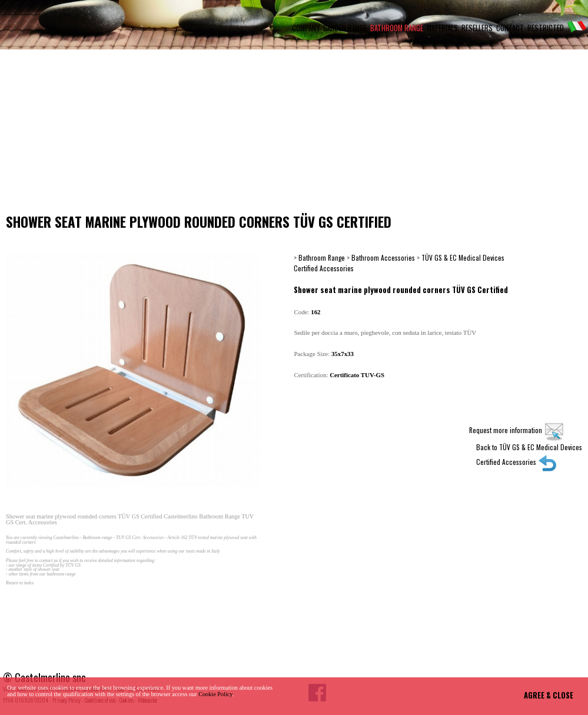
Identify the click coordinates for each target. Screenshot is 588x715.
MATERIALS (442, 28)
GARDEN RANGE (345, 28)
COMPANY (306, 28)
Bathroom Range (322, 257)
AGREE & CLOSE (549, 695)
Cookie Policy (215, 694)
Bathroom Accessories (383, 257)
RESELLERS (477, 28)
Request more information (517, 430)
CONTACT (510, 28)
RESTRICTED (546, 28)
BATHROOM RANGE (397, 28)
